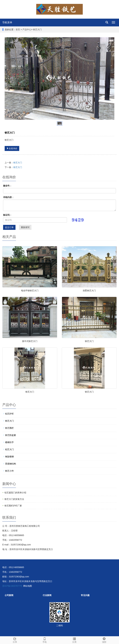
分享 (15, 640)
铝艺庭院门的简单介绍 (15, 493)
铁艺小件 (9, 471)
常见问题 (85, 595)
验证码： (7, 215)
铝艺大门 (9, 449)
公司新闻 (9, 595)
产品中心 (27, 30)
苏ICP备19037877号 (12, 586)
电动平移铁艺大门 (30, 291)
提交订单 (9, 227)
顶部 (104, 640)
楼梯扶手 (9, 442)
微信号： (7, 186)
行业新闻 (47, 595)
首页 (18, 30)
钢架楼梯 (9, 457)
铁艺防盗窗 (11, 435)
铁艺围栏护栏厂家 (13, 506)
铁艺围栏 (9, 428)
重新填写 (25, 227)
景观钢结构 (11, 464)
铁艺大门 (37, 30)
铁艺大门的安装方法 (14, 499)
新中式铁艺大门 (30, 341)
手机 (45, 640)
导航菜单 (7, 22)
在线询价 (12, 148)
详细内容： (9, 197)
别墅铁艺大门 (89, 291)
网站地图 (28, 586)
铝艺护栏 (9, 414)
